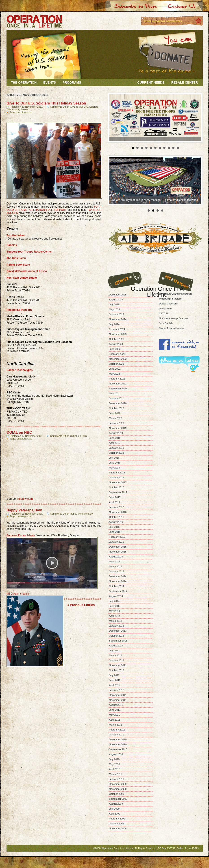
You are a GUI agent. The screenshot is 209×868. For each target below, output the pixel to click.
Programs (72, 82)
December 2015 (118, 547)
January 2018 (116, 477)
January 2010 (116, 779)
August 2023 (116, 344)
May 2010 (114, 764)
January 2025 (116, 314)
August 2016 (116, 522)
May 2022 (114, 374)
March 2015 (115, 566)
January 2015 (116, 571)
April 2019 (115, 443)
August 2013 (116, 646)
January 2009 (116, 824)
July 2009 (114, 809)
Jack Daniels (166, 323)
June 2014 (115, 606)
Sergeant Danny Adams (21, 535)
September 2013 (118, 641)
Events (50, 82)
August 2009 (116, 804)
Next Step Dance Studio (22, 278)
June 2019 (115, 438)
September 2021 (118, 388)
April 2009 (115, 814)
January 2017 (116, 507)
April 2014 (115, 616)
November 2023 (118, 334)
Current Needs (151, 82)
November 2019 (118, 428)
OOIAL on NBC (19, 432)
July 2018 (114, 458)
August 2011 (116, 705)
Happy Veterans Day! (24, 510)
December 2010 (118, 739)
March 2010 (115, 774)
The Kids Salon (16, 258)
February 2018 (117, 473)
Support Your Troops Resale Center (29, 252)
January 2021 (116, 398)
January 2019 (116, 448)
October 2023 (116, 339)
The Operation (24, 82)
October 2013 (116, 636)
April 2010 (115, 769)
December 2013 (118, 631)
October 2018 (116, 453)
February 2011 (117, 730)
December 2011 (118, 695)
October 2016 (116, 517)
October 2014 (116, 586)
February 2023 (117, 354)
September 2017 (118, 492)
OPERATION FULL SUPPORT (48, 210)
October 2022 (116, 364)
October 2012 (116, 670)
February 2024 (117, 329)
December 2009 (118, 784)
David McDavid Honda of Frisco (27, 271)
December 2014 (118, 576)
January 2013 (116, 660)
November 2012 (118, 665)
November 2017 (118, 482)
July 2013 (114, 650)
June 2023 (115, 349)
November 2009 (118, 789)
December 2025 (118, 295)
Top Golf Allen (16, 235)
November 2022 (118, 359)
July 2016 (114, 527)
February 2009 (117, 819)
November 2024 (118, 319)
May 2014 (114, 611)
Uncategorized (24, 112)
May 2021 (114, 393)
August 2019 (116, 433)
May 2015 (114, 562)
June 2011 (115, 710)
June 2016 (115, 532)
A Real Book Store (18, 265)
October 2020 (116, 408)
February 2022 (117, 379)
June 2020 (115, 413)
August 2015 (116, 557)
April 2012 (115, 685)
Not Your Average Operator (174, 318)
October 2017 (116, 487)
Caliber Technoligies (20, 370)
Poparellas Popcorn (19, 310)
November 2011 (118, 700)
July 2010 (114, 759)
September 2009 (118, 799)
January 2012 (116, 690)
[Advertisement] (175, 440)
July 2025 (114, 304)
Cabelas (12, 245)
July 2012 (114, 675)
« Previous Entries (81, 605)
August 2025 (116, 300)
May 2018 (114, 468)
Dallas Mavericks (168, 304)
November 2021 (118, 384)
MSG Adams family (18, 594)
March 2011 (115, 725)
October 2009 (116, 794)
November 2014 (118, 581)
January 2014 (116, 626)
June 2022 (115, 369)
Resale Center (185, 82)
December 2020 (118, 403)
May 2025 (114, 309)
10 (173, 148)
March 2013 (115, 655)
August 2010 (116, 754)
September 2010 (118, 749)
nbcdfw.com (25, 499)
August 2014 (116, 596)
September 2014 (118, 591)
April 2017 (115, 502)
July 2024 (114, 324)
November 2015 (118, 552)
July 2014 (114, 601)
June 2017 (115, 497)
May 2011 (114, 715)
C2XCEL (164, 313)
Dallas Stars (166, 309)
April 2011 (115, 720)
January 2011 (116, 735)
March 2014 (115, 621)
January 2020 (116, 423)
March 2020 (115, 418)
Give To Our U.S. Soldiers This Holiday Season (46, 103)
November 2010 (118, 744)
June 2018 (115, 463)
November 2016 (118, 512)
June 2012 (115, 680)
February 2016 (117, 537)
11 (178, 148)
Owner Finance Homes (172, 328)
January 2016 (116, 542)
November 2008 (118, 828)
